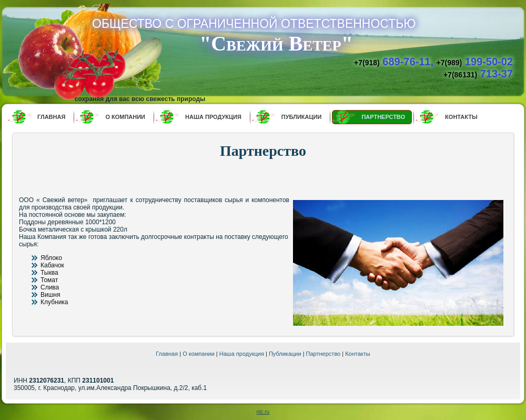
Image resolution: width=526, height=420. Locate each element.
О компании (199, 354)
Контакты (358, 354)
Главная (167, 354)
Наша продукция (242, 354)
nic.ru (263, 412)
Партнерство (323, 354)
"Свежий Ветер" (276, 43)
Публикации (285, 354)
